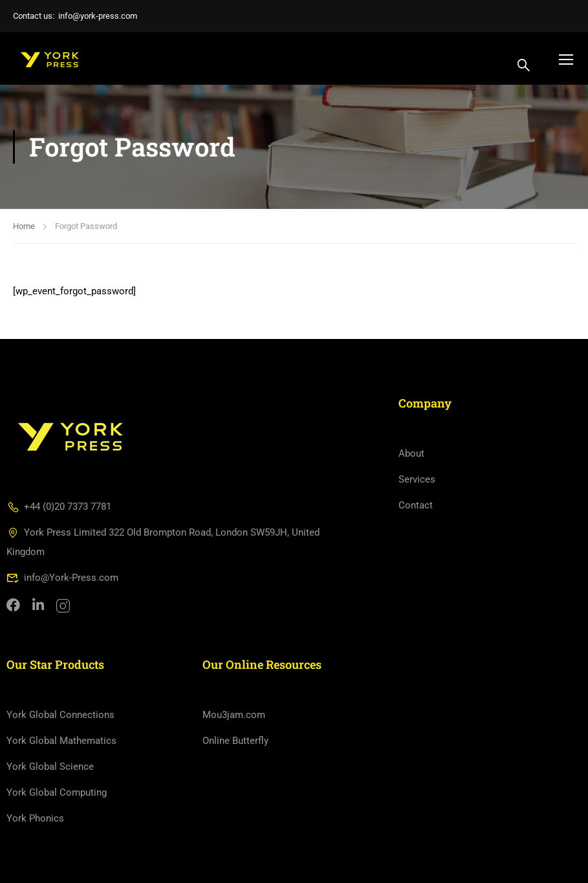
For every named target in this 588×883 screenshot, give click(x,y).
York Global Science (50, 767)
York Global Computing (57, 792)
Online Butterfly (235, 741)
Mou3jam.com (234, 715)
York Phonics (35, 818)
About (411, 453)
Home (24, 226)
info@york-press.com (98, 16)
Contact (416, 505)
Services (417, 479)
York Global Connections (60, 715)
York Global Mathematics (61, 741)
